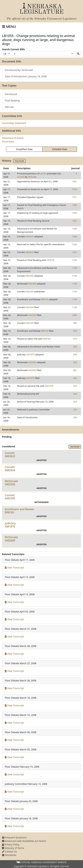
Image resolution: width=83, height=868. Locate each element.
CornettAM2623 (10, 455)
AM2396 (32, 284)
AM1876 (30, 354)
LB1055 (21, 177)
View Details (19, 161)
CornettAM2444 (10, 469)
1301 (74, 252)
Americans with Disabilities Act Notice (24, 841)
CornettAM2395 (10, 497)
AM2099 (32, 362)
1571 (74, 197)
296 (75, 417)
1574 (74, 189)
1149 (74, 268)
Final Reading (12, 100)
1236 (74, 260)
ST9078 (50, 260)
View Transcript (14, 568)
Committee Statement (14, 123)
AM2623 (29, 236)
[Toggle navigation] (9, 27)
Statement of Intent (13, 138)
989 (75, 323)
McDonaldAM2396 (11, 483)
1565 (74, 205)
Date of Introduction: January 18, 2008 (26, 76)
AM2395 (29, 292)
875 (75, 331)
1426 (74, 229)
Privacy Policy (11, 844)
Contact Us (9, 852)
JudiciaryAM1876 (10, 525)
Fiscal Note (8, 141)
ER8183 (45, 299)
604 (75, 394)
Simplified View (24, 149)
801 (75, 370)
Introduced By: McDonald (19, 70)
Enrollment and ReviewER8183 (19, 511)
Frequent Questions (14, 837)
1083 (74, 315)
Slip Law (9, 107)
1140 (74, 307)
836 (75, 347)
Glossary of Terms (13, 848)
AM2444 (32, 177)
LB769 (43, 174)
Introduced (11, 94)
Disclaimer (9, 855)
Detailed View (60, 149)
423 (75, 402)
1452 (74, 221)
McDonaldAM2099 (11, 539)
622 (75, 378)
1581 (74, 181)
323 (75, 409)
